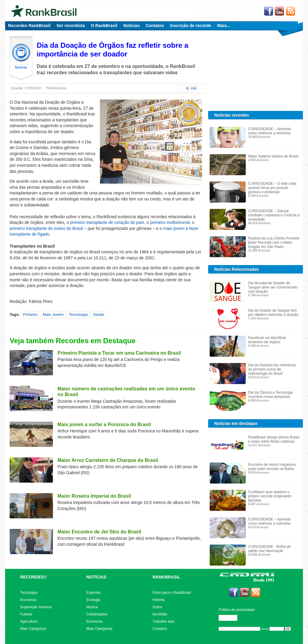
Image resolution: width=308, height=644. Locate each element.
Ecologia (93, 600)
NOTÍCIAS (96, 577)
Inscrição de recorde (191, 26)
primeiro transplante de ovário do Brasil (46, 228)
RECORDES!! (34, 577)
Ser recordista (71, 26)
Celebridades (97, 614)
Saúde (99, 314)
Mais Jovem (53, 314)
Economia (28, 600)
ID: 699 (191, 88)
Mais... (224, 26)
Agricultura (29, 621)
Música (92, 607)
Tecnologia (78, 314)
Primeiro (30, 314)
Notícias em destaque (236, 423)
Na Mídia (160, 614)
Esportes (93, 593)
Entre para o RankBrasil (172, 593)
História (159, 600)
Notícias (131, 26)
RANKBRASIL (166, 577)
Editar (231, 618)
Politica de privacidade (237, 610)
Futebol (26, 614)
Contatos (155, 26)
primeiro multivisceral (170, 222)
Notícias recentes (232, 115)
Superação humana (36, 607)
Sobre (157, 607)
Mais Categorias (33, 629)
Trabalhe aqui (163, 621)
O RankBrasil (104, 26)
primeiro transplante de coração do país (107, 222)
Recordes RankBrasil (29, 26)
